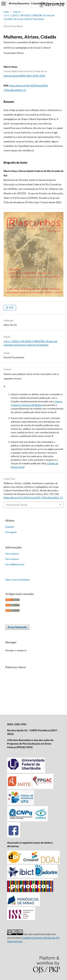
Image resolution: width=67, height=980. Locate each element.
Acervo (17, 12)
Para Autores (12, 559)
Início (6, 12)
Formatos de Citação (17, 505)
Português (11, 532)
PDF (11, 308)
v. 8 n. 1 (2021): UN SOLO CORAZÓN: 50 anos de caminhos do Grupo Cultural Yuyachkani (29, 17)
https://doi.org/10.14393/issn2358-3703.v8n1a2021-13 (33, 498)
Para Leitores (12, 554)
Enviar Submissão (17, 627)
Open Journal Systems (18, 580)
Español (10, 527)
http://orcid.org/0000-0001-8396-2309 (24, 76)
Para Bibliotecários (15, 564)
